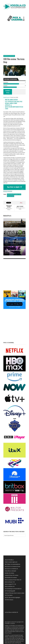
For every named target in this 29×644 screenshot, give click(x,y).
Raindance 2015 (17, 194)
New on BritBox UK (10, 586)
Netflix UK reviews (10, 573)
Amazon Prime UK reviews (12, 575)
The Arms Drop (11, 196)
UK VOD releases (9, 600)
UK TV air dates (9, 595)
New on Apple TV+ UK (10, 584)
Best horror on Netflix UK (11, 569)
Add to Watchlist (8, 191)
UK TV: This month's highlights (13, 598)
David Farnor (7, 97)
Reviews (12, 56)
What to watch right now (11, 562)
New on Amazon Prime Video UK (13, 580)
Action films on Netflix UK (11, 612)
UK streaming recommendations (13, 589)
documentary (10, 194)
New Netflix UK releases (11, 578)
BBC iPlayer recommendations (13, 564)
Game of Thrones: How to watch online (15, 593)
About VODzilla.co (9, 560)
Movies (6, 56)
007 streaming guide (10, 591)
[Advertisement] (14, 40)
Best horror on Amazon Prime (13, 567)
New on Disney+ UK (10, 582)
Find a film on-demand (10, 571)
